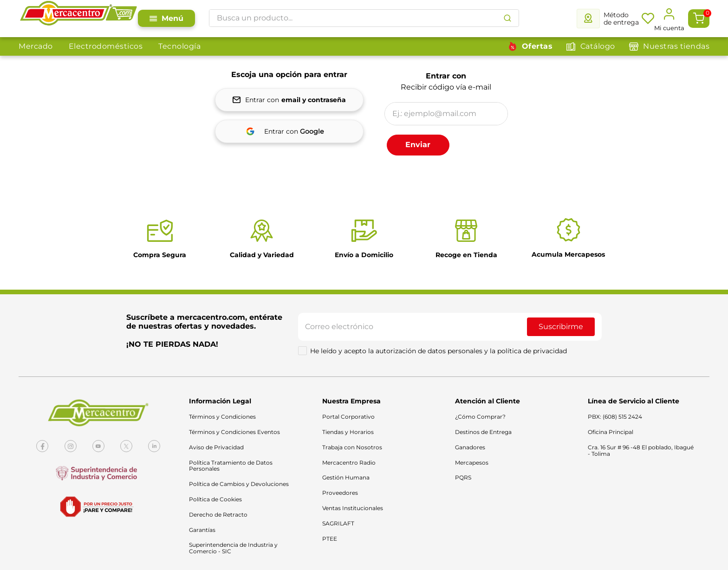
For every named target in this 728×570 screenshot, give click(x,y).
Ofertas (537, 46)
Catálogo (598, 46)
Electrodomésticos (106, 46)
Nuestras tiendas (676, 46)
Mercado (36, 46)
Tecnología (179, 46)
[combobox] (364, 18)
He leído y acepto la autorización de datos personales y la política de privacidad (439, 351)
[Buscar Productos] (507, 18)
